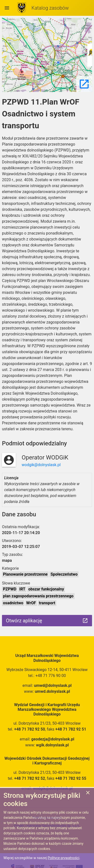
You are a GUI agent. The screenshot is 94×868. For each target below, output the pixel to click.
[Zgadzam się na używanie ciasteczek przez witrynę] (88, 793)
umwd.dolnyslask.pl (52, 691)
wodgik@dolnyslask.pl (41, 465)
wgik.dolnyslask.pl (52, 745)
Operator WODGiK (45, 457)
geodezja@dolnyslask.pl (53, 739)
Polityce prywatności (64, 858)
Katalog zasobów (50, 8)
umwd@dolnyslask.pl (53, 685)
